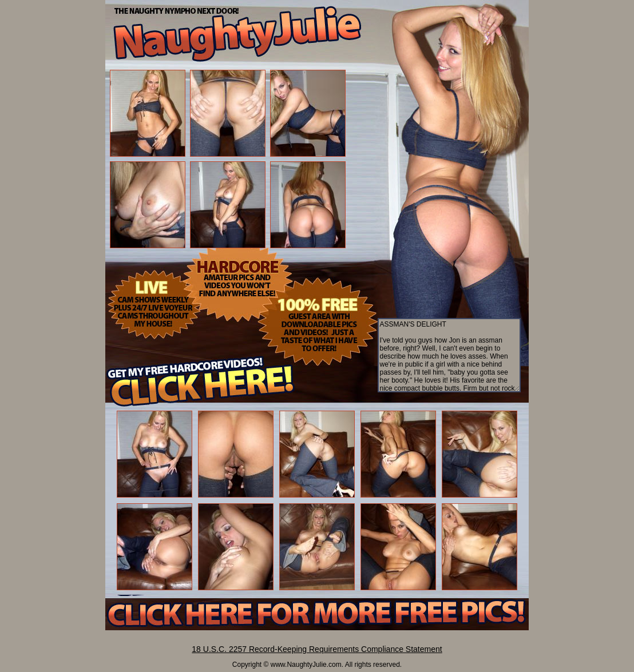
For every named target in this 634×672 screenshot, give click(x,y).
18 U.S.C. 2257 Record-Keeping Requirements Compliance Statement (317, 649)
